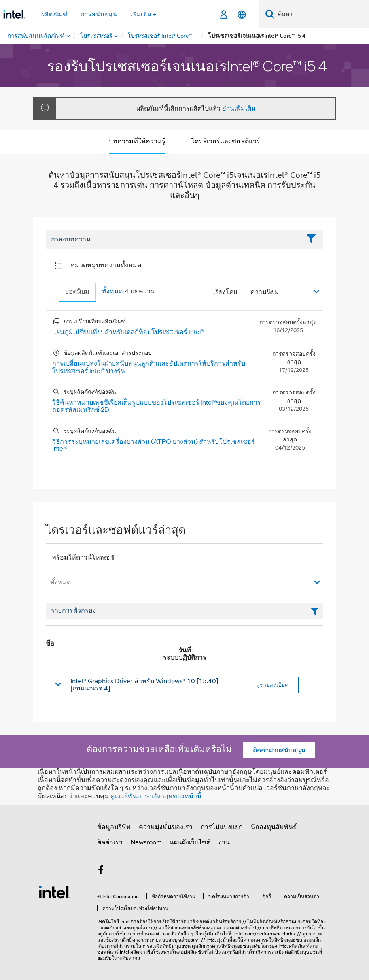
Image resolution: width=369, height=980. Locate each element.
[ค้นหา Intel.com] (322, 14)
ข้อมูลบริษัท (114, 827)
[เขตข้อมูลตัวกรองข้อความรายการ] (184, 611)
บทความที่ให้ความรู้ (137, 141)
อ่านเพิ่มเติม (239, 109)
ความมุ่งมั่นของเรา (166, 827)
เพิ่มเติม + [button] (143, 14)
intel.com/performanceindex (265, 934)
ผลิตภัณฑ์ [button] (55, 14)
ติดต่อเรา (110, 842)
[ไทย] (242, 14)
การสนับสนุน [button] (99, 14)
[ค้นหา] (270, 14)
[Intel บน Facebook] (101, 871)
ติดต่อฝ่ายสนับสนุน (279, 750)
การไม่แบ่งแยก (222, 827)
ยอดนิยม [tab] (77, 292)
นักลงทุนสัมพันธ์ (274, 827)
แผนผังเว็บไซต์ (190, 842)
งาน (224, 842)
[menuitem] (97, 36)
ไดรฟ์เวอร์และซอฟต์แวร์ (226, 141)
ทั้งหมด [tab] (112, 291)
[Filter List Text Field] (173, 240)
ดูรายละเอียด (272, 685)
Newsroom (146, 842)
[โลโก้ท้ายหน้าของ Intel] (55, 892)
